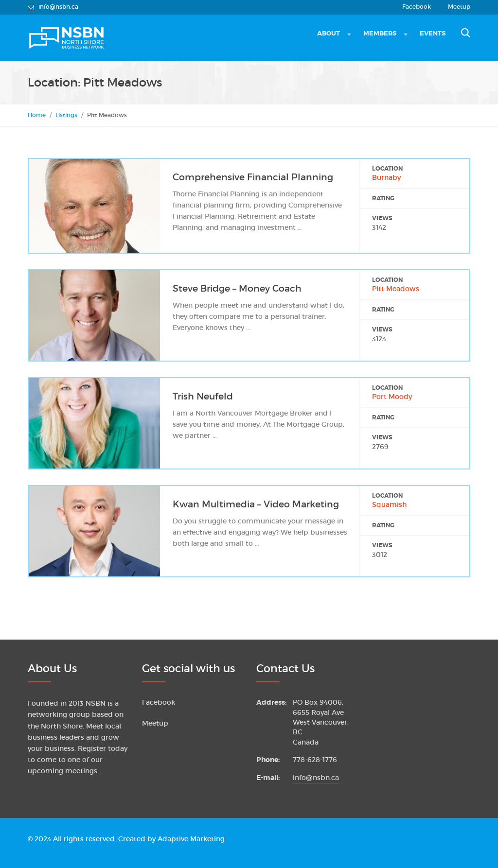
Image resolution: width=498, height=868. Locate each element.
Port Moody (392, 397)
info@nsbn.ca (316, 778)
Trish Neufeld (203, 396)
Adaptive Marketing (191, 839)
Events (433, 33)
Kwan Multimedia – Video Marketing (256, 504)
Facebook (417, 7)
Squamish (389, 505)
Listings (66, 115)
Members (380, 33)
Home (37, 115)
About (329, 33)
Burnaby (386, 178)
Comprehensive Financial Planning (253, 177)
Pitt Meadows (396, 289)
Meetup (459, 7)
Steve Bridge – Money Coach (237, 288)
